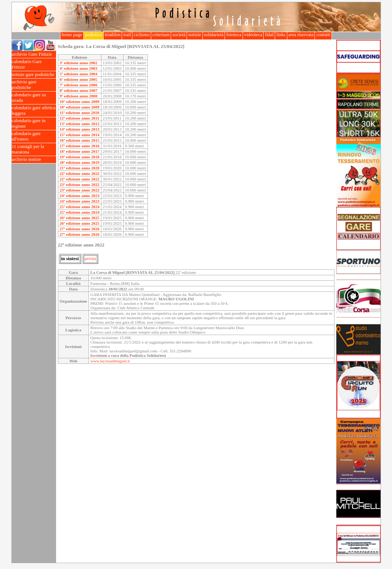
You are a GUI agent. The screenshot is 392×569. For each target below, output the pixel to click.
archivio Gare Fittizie (34, 54)
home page (72, 35)
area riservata (301, 35)
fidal (269, 35)
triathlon (113, 35)
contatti (323, 35)
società (179, 35)
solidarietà (214, 35)
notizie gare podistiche (34, 75)
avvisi (91, 259)
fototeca (234, 35)
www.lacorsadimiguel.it (110, 361)
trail (127, 35)
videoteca (253, 35)
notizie (195, 35)
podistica (93, 35)
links (281, 35)
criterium (161, 35)
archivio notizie (34, 160)
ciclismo (142, 35)
